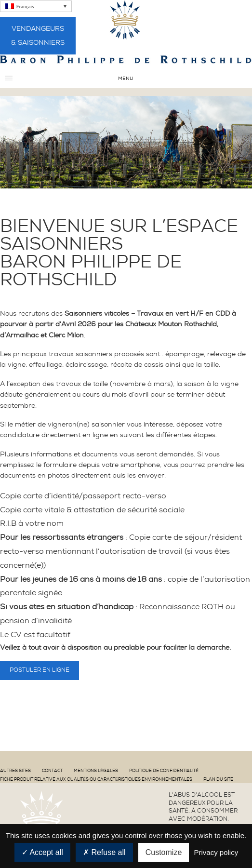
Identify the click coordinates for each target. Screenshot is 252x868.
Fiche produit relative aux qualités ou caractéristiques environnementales (96, 779)
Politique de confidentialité (164, 771)
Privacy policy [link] (216, 852)
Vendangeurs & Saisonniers (38, 35)
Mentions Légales (96, 771)
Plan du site (218, 779)
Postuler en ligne (40, 670)
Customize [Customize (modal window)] (164, 852)
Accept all (42, 852)
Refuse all (104, 852)
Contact (52, 771)
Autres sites (15, 771)
